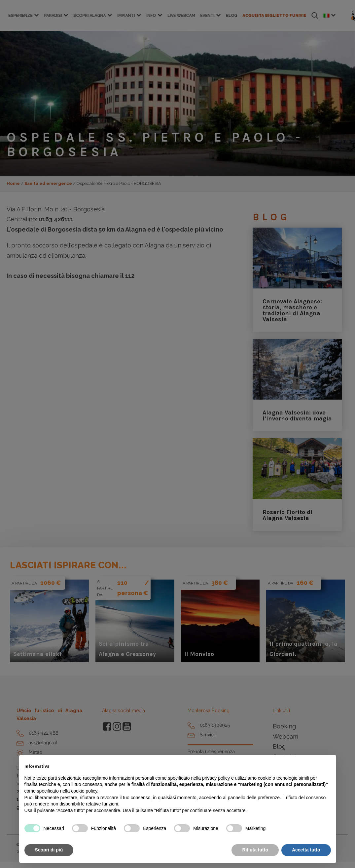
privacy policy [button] (216, 778)
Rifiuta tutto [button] (255, 850)
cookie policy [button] (84, 791)
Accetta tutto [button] (306, 850)
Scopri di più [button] (49, 850)
